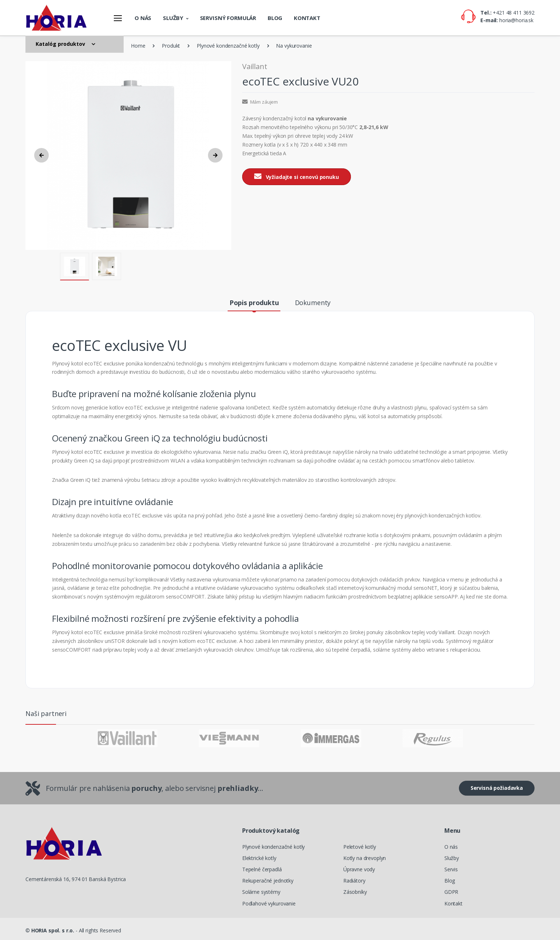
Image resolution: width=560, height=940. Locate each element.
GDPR (451, 892)
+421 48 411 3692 (514, 13)
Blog (275, 18)
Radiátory (354, 881)
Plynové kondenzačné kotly (228, 46)
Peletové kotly (360, 847)
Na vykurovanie (294, 46)
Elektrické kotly (259, 858)
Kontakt (307, 18)
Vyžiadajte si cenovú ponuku (297, 177)
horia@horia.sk (516, 20)
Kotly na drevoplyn (365, 858)
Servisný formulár (228, 18)
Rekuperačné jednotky (268, 881)
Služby (173, 18)
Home (138, 46)
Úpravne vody (359, 869)
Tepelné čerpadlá (262, 869)
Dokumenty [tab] (313, 303)
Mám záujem (260, 102)
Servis (451, 869)
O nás (143, 18)
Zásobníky (355, 892)
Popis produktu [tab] (254, 303)
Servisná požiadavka (497, 788)
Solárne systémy (261, 892)
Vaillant (255, 66)
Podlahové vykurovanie (269, 903)
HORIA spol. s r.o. (53, 930)
